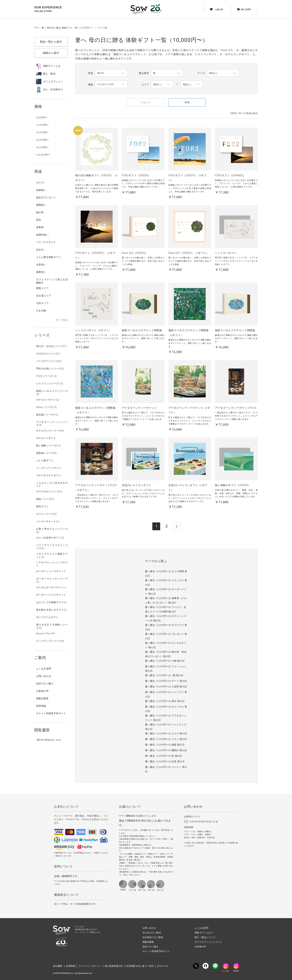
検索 (187, 102)
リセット (146, 102)
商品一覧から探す (51, 42)
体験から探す (51, 53)
